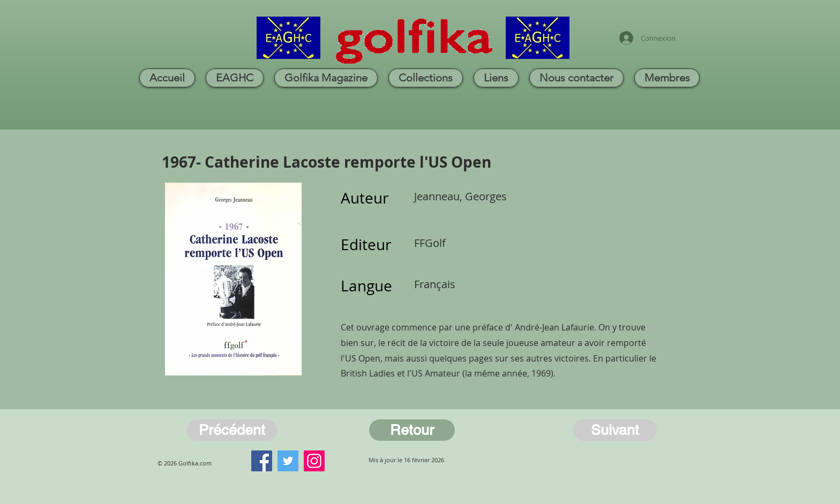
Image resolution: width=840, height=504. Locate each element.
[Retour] (412, 430)
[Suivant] (615, 430)
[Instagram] (314, 461)
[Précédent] (232, 430)
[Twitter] (288, 461)
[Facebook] (262, 461)
